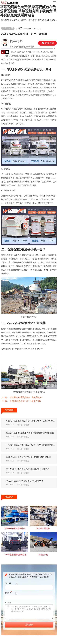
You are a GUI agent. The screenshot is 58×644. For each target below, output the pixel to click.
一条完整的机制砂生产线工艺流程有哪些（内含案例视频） (31, 446)
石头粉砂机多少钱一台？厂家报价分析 (25, 401)
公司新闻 (32, 20)
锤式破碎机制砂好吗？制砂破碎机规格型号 (26, 484)
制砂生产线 (43, 558)
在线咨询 (49, 43)
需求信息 (8, 606)
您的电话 (8, 597)
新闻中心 (24, 20)
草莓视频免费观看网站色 (15, 532)
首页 (17, 20)
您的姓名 (8, 587)
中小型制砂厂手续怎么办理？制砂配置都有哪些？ (29, 471)
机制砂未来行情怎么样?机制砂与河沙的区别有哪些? (30, 459)
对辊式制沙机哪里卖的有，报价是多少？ (26, 397)
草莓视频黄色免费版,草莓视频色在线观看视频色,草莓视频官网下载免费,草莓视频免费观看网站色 (28, 11)
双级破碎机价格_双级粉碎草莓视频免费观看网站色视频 (31, 434)
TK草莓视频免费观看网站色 (15, 558)
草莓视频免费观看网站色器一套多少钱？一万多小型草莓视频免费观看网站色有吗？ (31, 421)
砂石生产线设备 (43, 532)
